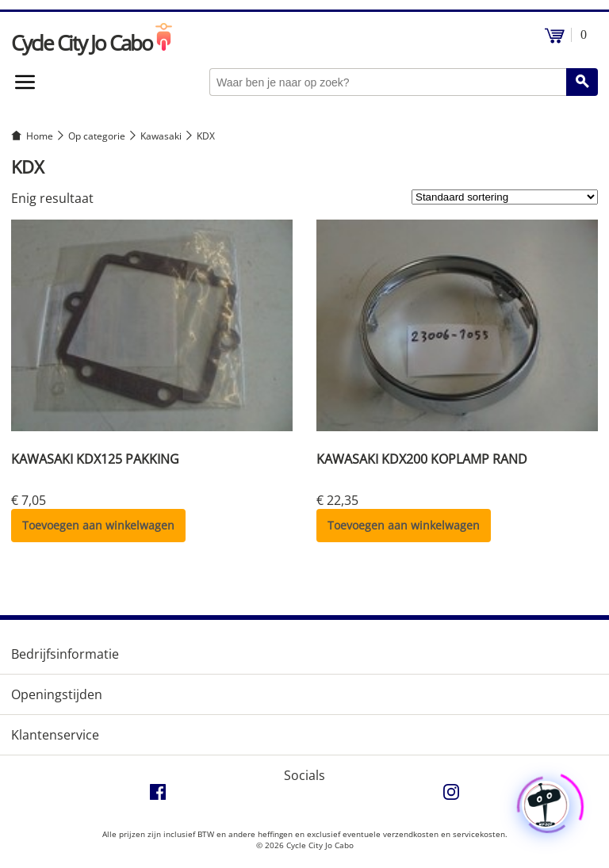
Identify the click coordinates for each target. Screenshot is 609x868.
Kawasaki (161, 136)
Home (40, 136)
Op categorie (97, 136)
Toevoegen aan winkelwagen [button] (98, 525)
